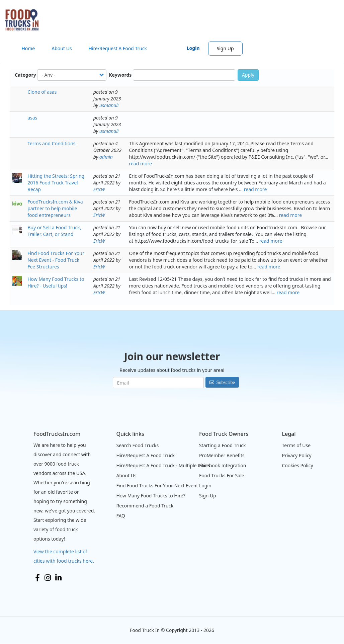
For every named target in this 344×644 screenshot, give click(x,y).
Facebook (37, 578)
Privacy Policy (296, 455)
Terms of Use (296, 445)
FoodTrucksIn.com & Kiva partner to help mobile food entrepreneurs (55, 208)
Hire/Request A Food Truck (118, 48)
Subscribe (226, 382)
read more (140, 164)
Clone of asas (42, 92)
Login (193, 48)
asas (32, 118)
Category (25, 75)
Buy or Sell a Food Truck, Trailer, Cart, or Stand (54, 231)
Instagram (48, 578)
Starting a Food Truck (223, 445)
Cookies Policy (297, 465)
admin (106, 157)
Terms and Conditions (51, 143)
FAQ (121, 516)
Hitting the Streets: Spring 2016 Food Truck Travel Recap (56, 183)
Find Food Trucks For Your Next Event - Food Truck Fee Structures (56, 260)
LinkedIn (58, 578)
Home (28, 48)
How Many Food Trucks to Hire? (151, 496)
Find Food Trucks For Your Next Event (157, 486)
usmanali (109, 105)
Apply (248, 75)
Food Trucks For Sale (222, 475)
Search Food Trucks (137, 445)
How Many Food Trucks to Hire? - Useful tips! (56, 282)
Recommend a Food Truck (145, 506)
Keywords (120, 75)
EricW (99, 189)
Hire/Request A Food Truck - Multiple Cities (163, 465)
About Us (62, 48)
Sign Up (225, 48)
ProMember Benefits (222, 455)
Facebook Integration (223, 465)
